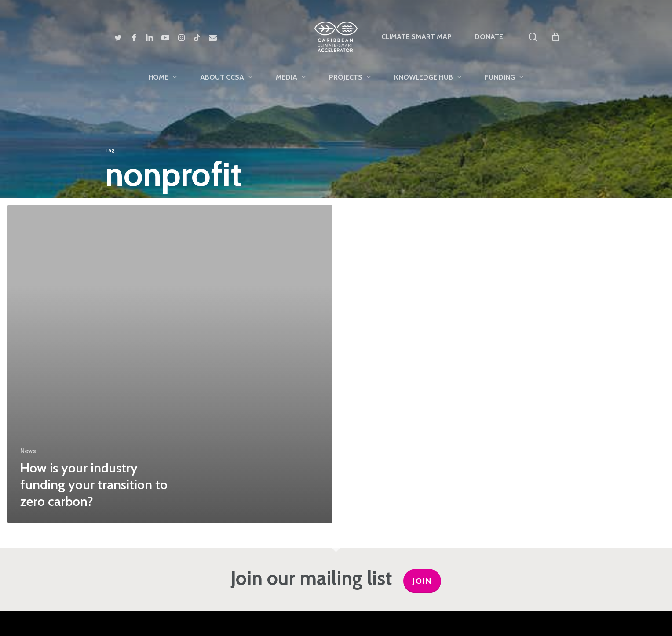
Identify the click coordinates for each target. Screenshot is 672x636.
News (28, 451)
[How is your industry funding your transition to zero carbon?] (170, 364)
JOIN (422, 581)
